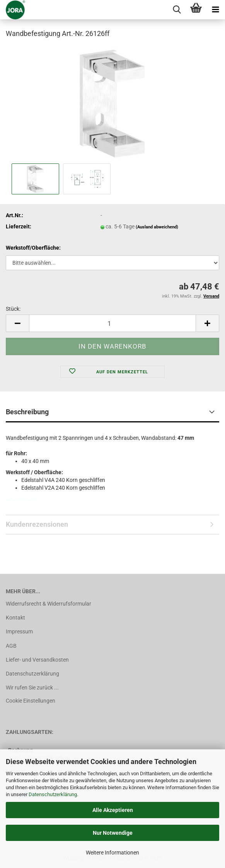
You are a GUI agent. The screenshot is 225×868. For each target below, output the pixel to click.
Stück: (13, 309)
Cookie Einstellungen (31, 701)
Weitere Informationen (112, 853)
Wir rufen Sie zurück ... (32, 688)
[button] (17, 323)
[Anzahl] (112, 323)
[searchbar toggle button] (177, 10)
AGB (11, 646)
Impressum (19, 631)
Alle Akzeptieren (113, 810)
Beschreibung (27, 412)
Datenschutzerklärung (53, 794)
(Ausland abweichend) (157, 227)
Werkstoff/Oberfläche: (33, 248)
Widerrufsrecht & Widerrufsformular (49, 604)
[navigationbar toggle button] (215, 10)
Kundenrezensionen (37, 524)
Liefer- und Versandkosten (37, 660)
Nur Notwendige (113, 833)
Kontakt (15, 618)
